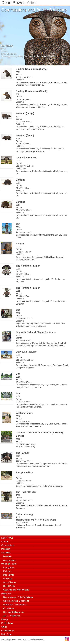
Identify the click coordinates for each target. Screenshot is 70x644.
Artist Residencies (12, 616)
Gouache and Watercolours (16, 590)
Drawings (8, 579)
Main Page (6, 634)
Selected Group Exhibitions (16, 601)
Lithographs (9, 567)
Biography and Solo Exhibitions (18, 597)
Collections (8, 608)
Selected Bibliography (14, 612)
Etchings (7, 571)
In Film (5, 542)
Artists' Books (10, 582)
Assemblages (10, 560)
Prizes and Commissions (15, 605)
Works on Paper (9, 564)
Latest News (7, 538)
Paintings (6, 549)
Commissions (8, 545)
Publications (7, 623)
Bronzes (7, 556)
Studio (4, 627)
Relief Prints (9, 586)
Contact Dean (8, 631)
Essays (5, 619)
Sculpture (6, 553)
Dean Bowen (19, 3)
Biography (6, 593)
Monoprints (9, 575)
